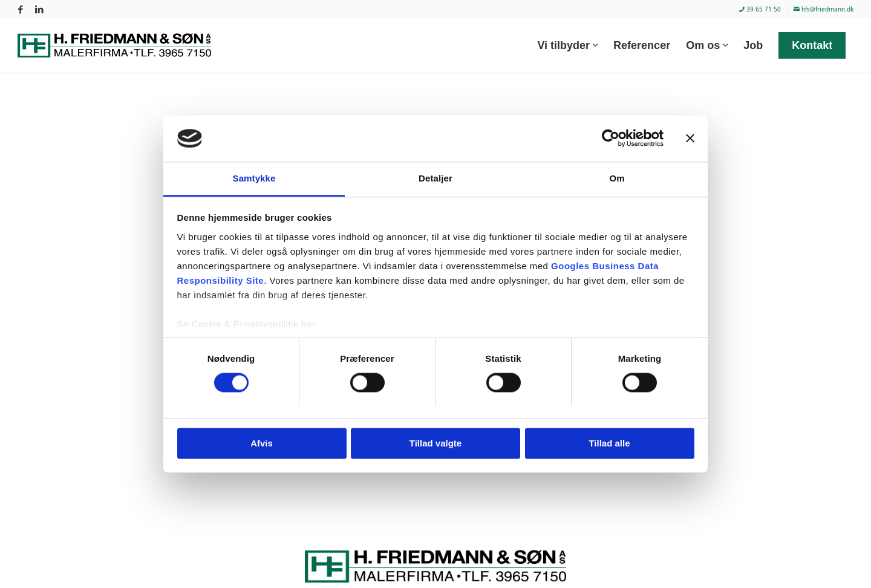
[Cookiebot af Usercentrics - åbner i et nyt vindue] (611, 139)
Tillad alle (609, 443)
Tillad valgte (435, 443)
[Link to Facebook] (21, 9)
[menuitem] (760, 9)
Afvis (262, 443)
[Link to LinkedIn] (39, 9)
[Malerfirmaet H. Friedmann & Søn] (122, 45)
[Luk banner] (690, 139)
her (309, 324)
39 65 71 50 (760, 9)
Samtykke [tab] (254, 178)
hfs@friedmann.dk (824, 9)
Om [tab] (617, 178)
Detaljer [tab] (435, 178)
